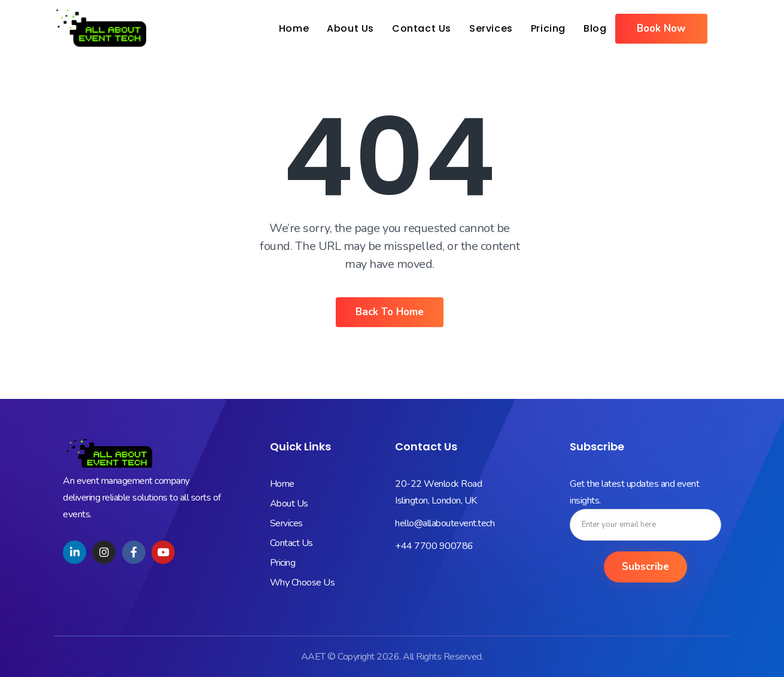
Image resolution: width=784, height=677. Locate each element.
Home (294, 28)
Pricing (548, 28)
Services (491, 28)
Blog (595, 28)
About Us (350, 28)
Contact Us (422, 28)
